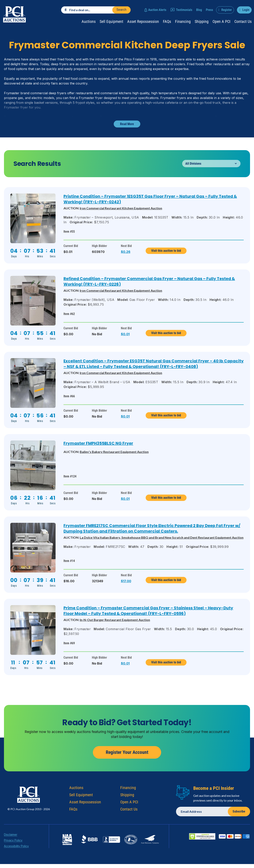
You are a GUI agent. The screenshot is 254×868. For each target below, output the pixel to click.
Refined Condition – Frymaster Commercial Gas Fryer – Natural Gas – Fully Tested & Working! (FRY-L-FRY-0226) (149, 281)
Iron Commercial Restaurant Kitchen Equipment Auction (121, 208)
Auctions (89, 21)
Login (246, 10)
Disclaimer (11, 838)
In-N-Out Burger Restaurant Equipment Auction (115, 620)
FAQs (167, 21)
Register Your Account (127, 755)
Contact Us (243, 21)
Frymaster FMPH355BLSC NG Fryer (98, 443)
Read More (127, 124)
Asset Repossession (143, 21)
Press (210, 10)
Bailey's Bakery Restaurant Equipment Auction (114, 452)
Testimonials (184, 10)
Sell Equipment (111, 21)
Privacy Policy (13, 843)
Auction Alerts (157, 10)
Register (227, 10)
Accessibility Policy (16, 849)
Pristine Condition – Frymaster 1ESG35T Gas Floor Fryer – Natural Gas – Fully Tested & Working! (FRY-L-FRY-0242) (150, 199)
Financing (183, 21)
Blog (199, 10)
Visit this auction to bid (166, 251)
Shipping (202, 21)
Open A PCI (129, 805)
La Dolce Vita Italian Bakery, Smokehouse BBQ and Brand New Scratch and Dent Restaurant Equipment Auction (162, 537)
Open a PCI (221, 21)
